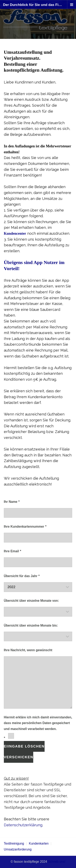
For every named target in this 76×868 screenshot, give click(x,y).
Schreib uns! (57, 862)
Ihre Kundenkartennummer (24, 527)
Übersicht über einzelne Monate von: (31, 601)
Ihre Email (11, 551)
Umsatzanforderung (18, 849)
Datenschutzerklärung (23, 825)
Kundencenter (15, 233)
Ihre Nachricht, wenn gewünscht (28, 650)
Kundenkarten (39, 843)
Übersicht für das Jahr (21, 576)
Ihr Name (11, 502)
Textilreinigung (14, 843)
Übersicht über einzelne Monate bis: (31, 625)
